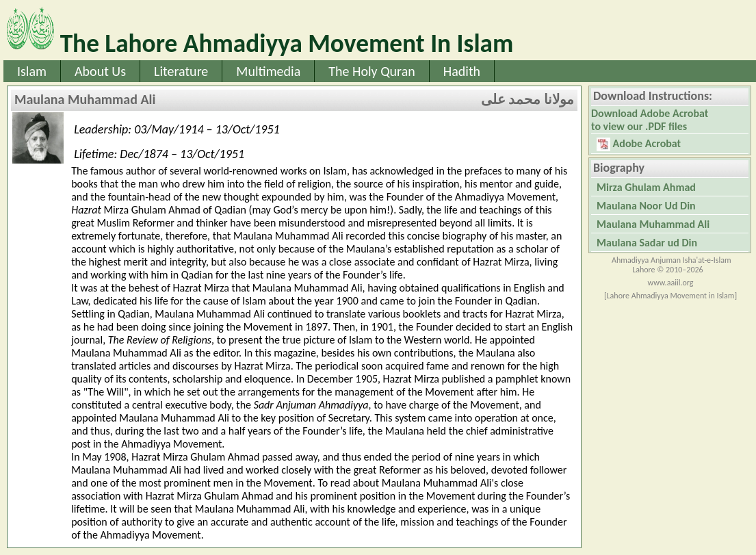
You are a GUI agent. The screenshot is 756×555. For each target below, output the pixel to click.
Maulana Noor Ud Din (646, 206)
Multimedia (268, 71)
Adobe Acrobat (639, 144)
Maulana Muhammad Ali (653, 224)
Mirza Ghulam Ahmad (646, 187)
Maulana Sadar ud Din (647, 243)
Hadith (462, 71)
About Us (100, 71)
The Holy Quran (372, 71)
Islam (32, 71)
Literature (181, 71)
